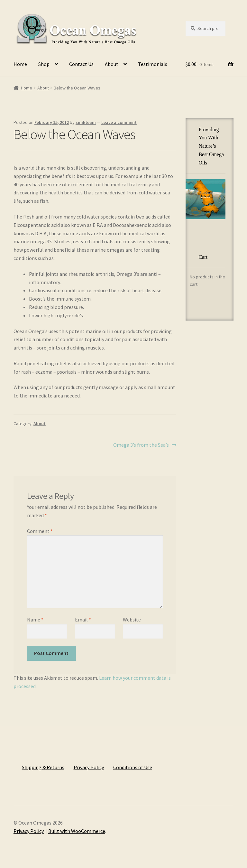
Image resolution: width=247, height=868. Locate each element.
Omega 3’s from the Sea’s (141, 445)
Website (132, 620)
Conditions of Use (133, 767)
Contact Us (81, 64)
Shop (44, 64)
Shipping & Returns (43, 767)
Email (83, 620)
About (112, 64)
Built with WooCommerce (77, 831)
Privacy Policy (89, 767)
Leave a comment (119, 122)
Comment (40, 531)
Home (20, 64)
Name (35, 620)
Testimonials (153, 64)
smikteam (86, 122)
